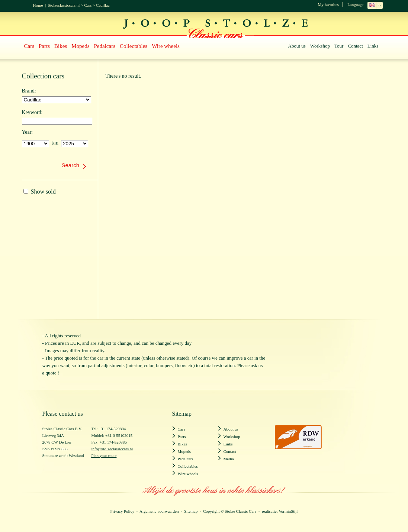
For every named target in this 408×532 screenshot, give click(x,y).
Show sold (40, 192)
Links (373, 46)
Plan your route (104, 455)
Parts (44, 46)
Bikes (61, 46)
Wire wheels (166, 46)
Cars (88, 5)
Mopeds (80, 46)
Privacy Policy (122, 511)
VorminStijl (288, 511)
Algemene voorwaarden (159, 511)
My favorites (329, 4)
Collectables (134, 46)
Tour (339, 46)
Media (229, 459)
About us (297, 46)
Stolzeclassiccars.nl (64, 5)
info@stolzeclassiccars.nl (112, 449)
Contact (355, 46)
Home (38, 5)
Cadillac (103, 5)
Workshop (320, 46)
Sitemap (191, 511)
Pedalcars (105, 46)
